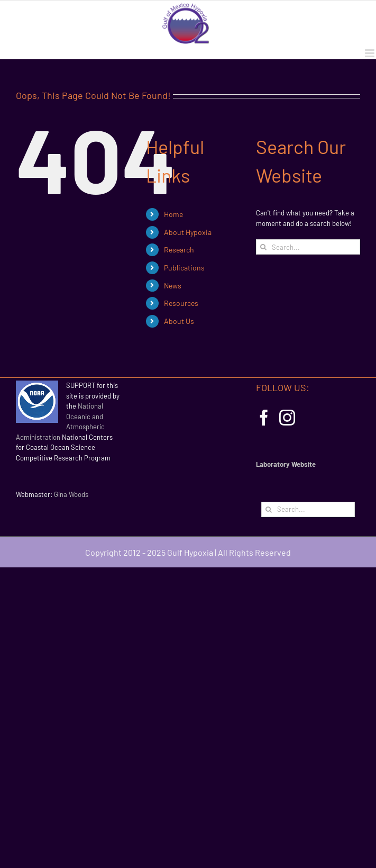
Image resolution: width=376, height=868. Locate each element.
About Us (179, 321)
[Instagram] (287, 418)
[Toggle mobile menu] (370, 53)
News (173, 286)
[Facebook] (264, 418)
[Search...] (308, 247)
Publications (184, 268)
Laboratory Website (286, 464)
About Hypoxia (188, 232)
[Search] (264, 247)
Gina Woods (71, 494)
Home (173, 214)
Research (179, 250)
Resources (181, 303)
